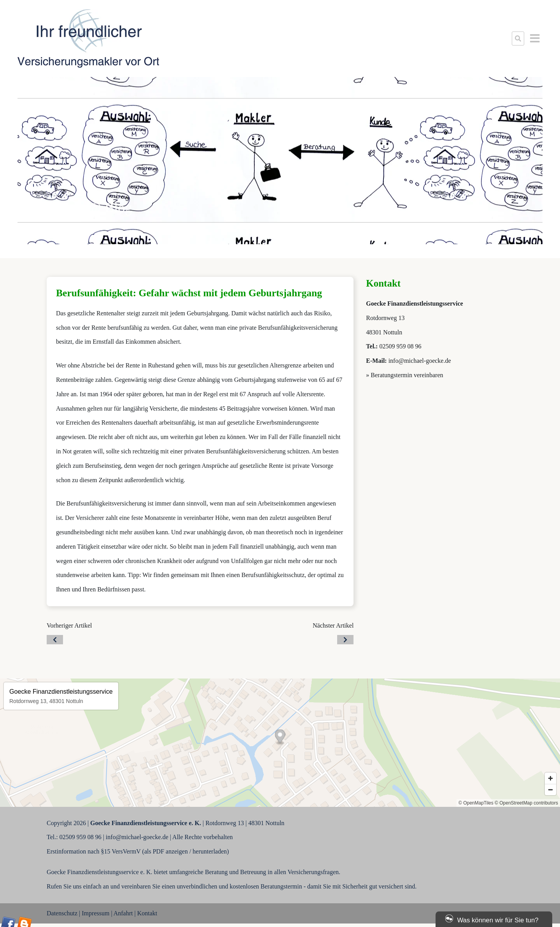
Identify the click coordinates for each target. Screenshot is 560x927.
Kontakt (147, 913)
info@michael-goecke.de (420, 361)
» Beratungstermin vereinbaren (404, 375)
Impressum (95, 913)
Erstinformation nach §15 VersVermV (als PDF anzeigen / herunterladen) (138, 851)
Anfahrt (123, 913)
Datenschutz (62, 913)
